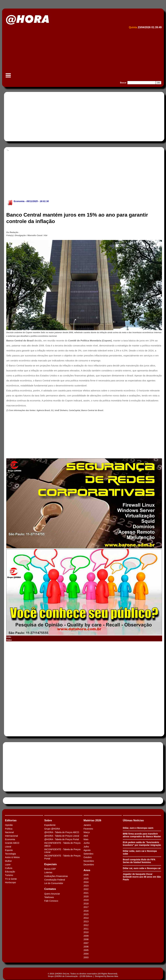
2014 (86, 918)
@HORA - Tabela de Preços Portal (62, 839)
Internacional (11, 836)
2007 (86, 943)
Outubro (88, 857)
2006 (86, 947)
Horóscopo (10, 882)
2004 (86, 954)
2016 (86, 911)
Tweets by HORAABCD (16, 801)
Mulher (8, 861)
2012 (86, 925)
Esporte (9, 850)
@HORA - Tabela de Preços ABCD (62, 832)
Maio (86, 839)
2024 (86, 882)
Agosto (87, 850)
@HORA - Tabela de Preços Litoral (62, 836)
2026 (86, 875)
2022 (86, 889)
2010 (86, 932)
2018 (86, 904)
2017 (86, 907)
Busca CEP (50, 869)
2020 (86, 896)
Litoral (8, 847)
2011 (86, 929)
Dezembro (89, 865)
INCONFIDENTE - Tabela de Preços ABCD (62, 844)
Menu (8, 77)
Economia (19, 201)
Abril (86, 836)
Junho (87, 843)
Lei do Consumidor (54, 883)
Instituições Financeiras (56, 876)
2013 (86, 921)
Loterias (48, 872)
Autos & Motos (12, 857)
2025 (86, 879)
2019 (86, 900)
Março (87, 832)
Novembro (89, 861)
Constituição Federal (55, 880)
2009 (86, 936)
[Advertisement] (82, 54)
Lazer (8, 865)
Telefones (49, 897)
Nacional (9, 832)
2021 (86, 893)
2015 (86, 914)
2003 (86, 957)
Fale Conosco (51, 901)
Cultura (9, 868)
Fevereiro (88, 829)
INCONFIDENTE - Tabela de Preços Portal (62, 857)
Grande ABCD (12, 843)
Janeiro (87, 825)
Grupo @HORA (52, 829)
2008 (86, 939)
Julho (86, 847)
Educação (10, 872)
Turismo (9, 875)
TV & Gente (11, 879)
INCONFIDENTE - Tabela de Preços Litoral (62, 851)
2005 (86, 950)
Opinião (9, 825)
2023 (86, 886)
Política (9, 829)
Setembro (88, 854)
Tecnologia (10, 854)
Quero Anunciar (52, 894)
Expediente (50, 825)
